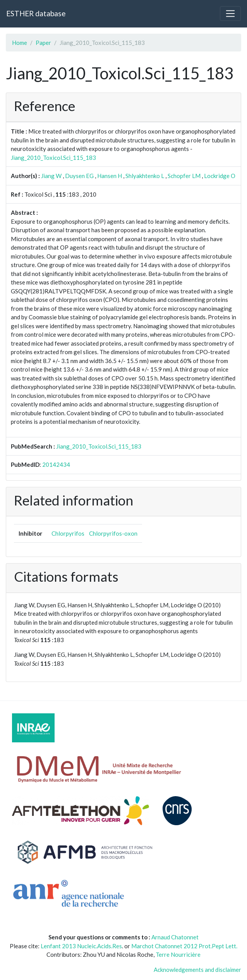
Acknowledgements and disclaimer (197, 970)
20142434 (56, 464)
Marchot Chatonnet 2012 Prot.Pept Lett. (184, 946)
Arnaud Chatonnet (175, 937)
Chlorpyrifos (68, 533)
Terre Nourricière (178, 954)
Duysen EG (79, 176)
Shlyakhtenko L (145, 176)
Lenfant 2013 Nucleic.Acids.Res (81, 946)
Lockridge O (220, 176)
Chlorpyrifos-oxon (113, 533)
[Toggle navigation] (230, 14)
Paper (43, 43)
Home (20, 43)
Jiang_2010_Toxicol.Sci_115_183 (53, 158)
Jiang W (51, 176)
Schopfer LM (184, 176)
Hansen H (110, 176)
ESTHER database (36, 13)
